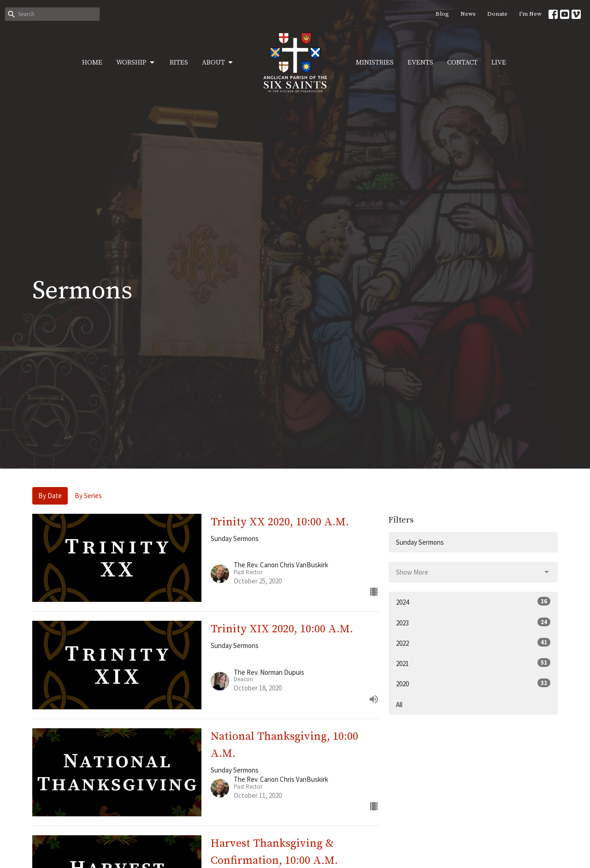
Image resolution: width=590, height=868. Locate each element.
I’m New (530, 14)
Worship (136, 63)
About (218, 63)
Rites (179, 62)
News (468, 14)
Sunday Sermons (420, 542)
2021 (473, 663)
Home (92, 62)
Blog (442, 14)
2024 (473, 602)
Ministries (375, 62)
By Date (50, 496)
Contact (462, 62)
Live (499, 62)
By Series (88, 496)
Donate (497, 14)
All (399, 705)
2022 (473, 643)
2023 (473, 622)
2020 (473, 683)
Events (420, 62)
